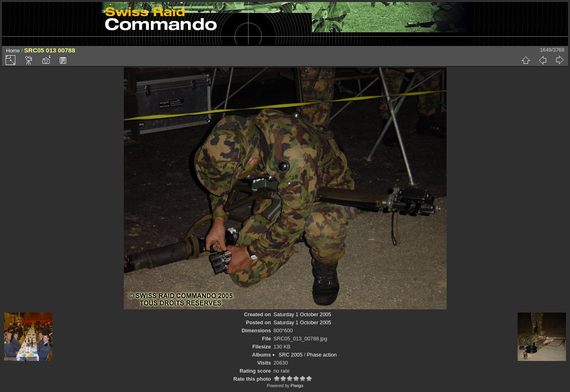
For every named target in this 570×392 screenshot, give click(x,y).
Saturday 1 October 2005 (302, 314)
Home (13, 51)
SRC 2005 (291, 355)
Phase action (322, 355)
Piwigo (297, 386)
